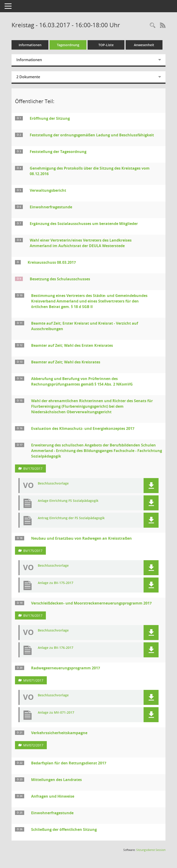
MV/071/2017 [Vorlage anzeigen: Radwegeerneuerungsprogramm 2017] (33, 680)
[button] (151, 486)
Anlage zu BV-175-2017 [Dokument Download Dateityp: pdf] (56, 583)
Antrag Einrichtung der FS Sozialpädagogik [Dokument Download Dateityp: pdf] (71, 518)
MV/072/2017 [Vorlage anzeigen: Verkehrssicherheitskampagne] (33, 745)
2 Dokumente (28, 77)
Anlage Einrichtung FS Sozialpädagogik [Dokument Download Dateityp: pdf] (68, 501)
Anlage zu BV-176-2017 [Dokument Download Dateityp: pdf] (56, 648)
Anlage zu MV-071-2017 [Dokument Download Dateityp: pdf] (56, 713)
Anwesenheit (144, 45)
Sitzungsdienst (151, 850)
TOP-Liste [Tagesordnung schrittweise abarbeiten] (106, 45)
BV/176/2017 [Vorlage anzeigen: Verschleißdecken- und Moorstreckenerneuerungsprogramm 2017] (33, 615)
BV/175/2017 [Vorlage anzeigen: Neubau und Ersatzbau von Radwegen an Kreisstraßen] (33, 551)
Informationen (30, 45)
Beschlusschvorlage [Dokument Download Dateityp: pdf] (53, 483)
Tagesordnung (68, 45)
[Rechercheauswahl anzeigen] (153, 25)
